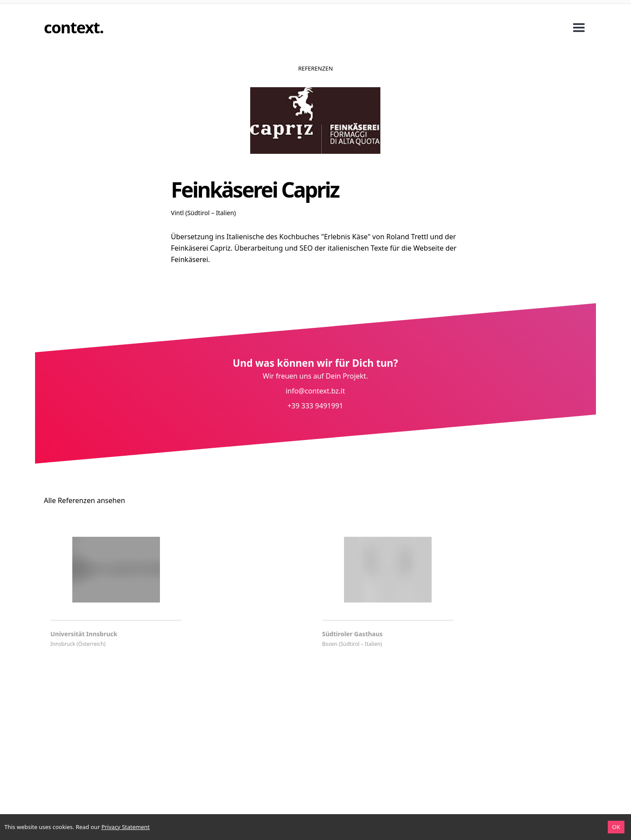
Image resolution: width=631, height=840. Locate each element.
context (72, 27)
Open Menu (579, 28)
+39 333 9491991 (315, 406)
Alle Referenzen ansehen (84, 500)
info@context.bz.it (315, 391)
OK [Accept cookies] (616, 827)
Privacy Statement (125, 827)
